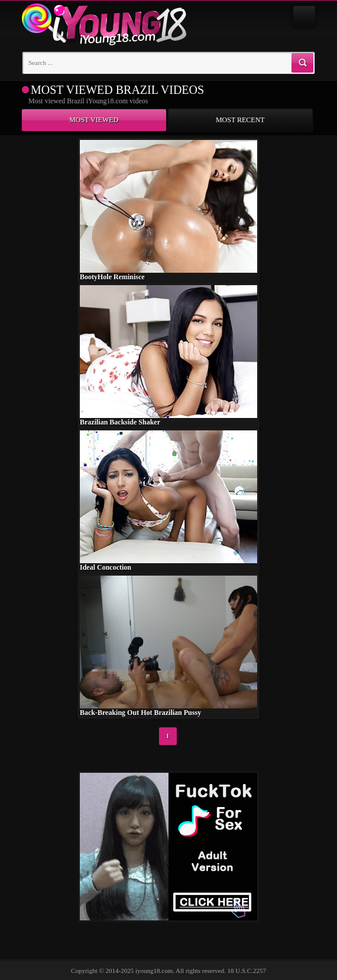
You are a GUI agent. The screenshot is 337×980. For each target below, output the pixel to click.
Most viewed (94, 120)
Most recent (240, 120)
